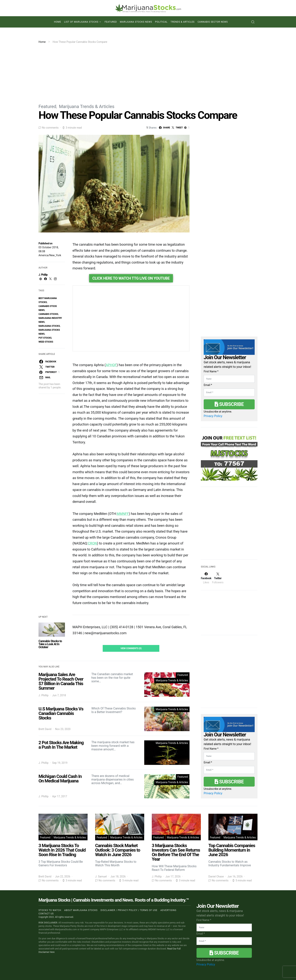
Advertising (168, 910)
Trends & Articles (183, 22)
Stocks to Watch (50, 910)
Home (58, 22)
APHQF (111, 365)
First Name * (211, 371)
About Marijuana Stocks (81, 910)
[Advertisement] (148, 72)
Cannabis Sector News (213, 22)
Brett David (45, 729)
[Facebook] (206, 578)
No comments (50, 128)
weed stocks (46, 342)
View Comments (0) (131, 648)
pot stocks (45, 338)
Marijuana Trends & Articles (87, 107)
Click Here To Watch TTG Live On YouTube (131, 278)
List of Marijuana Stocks (81, 22)
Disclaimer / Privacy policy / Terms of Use (129, 910)
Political (161, 22)
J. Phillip (43, 275)
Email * (208, 385)
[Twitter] (218, 578)
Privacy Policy (213, 416)
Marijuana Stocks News (136, 22)
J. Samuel (101, 876)
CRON (92, 543)
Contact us (46, 914)
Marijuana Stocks (49, 326)
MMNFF (123, 514)
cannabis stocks (48, 314)
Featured (111, 22)
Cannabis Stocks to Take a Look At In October (50, 644)
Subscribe (229, 404)
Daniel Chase (216, 876)
